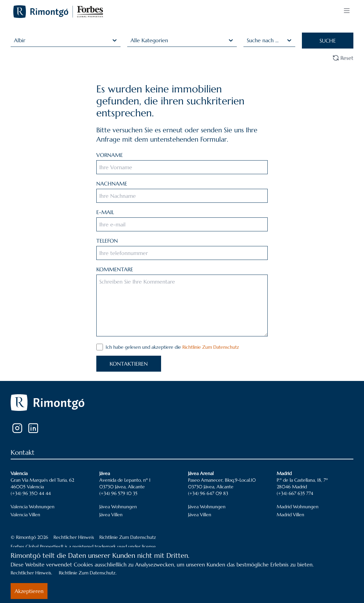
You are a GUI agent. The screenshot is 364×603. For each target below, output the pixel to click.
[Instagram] (17, 428)
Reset (343, 58)
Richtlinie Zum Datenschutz (211, 347)
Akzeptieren (29, 591)
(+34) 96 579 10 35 (118, 493)
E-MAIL (105, 212)
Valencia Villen (25, 515)
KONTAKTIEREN (129, 364)
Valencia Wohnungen (33, 507)
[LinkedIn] (33, 428)
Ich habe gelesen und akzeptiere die (172, 347)
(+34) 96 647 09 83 (208, 493)
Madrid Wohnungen (298, 507)
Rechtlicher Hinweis (74, 537)
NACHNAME (112, 183)
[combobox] (15, 40)
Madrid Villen (290, 515)
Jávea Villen (111, 515)
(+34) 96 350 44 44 (31, 493)
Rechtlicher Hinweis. (31, 573)
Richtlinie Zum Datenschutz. (88, 573)
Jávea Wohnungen (118, 507)
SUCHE (328, 41)
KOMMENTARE (115, 269)
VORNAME (110, 155)
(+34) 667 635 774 (295, 493)
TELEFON (107, 241)
